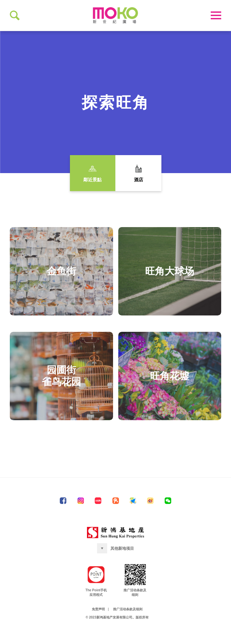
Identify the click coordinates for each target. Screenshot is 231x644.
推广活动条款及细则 (128, 626)
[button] (115, 565)
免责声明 (98, 626)
